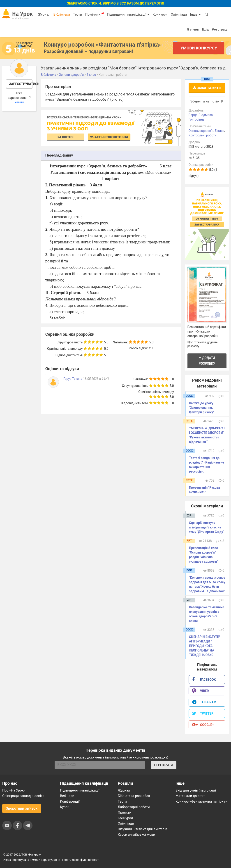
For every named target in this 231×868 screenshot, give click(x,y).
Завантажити (207, 88)
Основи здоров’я (201, 131)
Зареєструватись (21, 84)
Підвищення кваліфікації (128, 14)
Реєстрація (221, 29)
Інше (195, 14)
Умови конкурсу (199, 48)
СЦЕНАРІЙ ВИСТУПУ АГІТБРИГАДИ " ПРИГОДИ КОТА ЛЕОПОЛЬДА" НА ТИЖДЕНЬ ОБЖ (204, 646)
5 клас (219, 131)
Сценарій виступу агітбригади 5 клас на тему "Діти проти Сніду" (207, 527)
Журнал (44, 14)
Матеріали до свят (190, 796)
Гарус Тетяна (73, 379)
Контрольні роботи (203, 135)
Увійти (19, 102)
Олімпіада (179, 14)
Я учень (193, 29)
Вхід (206, 29)
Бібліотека (62, 14)
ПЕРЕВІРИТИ (164, 765)
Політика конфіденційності (81, 860)
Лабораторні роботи (134, 807)
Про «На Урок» (14, 790)
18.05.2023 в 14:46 (96, 379)
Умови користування (46, 860)
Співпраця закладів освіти (23, 796)
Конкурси (160, 14)
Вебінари (67, 796)
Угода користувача (16, 860)
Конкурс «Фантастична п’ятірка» (201, 801)
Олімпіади (126, 823)
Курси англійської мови (136, 835)
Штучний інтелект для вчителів (142, 829)
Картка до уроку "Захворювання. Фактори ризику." (202, 408)
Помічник (95, 14)
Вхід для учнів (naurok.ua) (196, 790)
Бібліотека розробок (134, 796)
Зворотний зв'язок (22, 808)
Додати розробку (207, 361)
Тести (78, 14)
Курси (65, 807)
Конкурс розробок (103, 45)
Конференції (70, 801)
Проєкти (125, 813)
